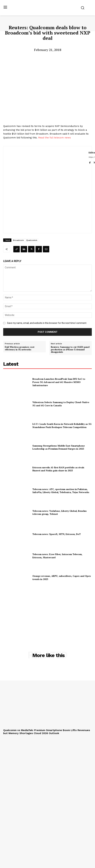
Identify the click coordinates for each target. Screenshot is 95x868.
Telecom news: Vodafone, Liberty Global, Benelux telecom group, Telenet (60, 512)
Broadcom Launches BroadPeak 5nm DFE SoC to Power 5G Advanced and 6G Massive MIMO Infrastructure (59, 382)
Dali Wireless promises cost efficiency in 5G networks (20, 348)
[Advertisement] (47, 612)
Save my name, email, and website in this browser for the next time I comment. (47, 323)
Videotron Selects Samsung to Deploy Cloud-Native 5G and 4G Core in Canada (61, 404)
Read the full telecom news (54, 138)
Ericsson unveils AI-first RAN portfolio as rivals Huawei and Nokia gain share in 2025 (58, 469)
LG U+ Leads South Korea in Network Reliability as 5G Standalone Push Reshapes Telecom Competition (62, 426)
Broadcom (18, 240)
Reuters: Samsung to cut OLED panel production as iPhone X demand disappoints (70, 350)
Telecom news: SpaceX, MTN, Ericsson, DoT (57, 534)
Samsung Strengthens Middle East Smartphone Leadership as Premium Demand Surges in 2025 (59, 447)
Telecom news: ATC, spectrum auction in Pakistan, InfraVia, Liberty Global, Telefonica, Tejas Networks (61, 491)
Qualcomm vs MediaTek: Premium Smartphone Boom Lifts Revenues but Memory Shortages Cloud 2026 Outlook (47, 732)
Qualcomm (32, 240)
